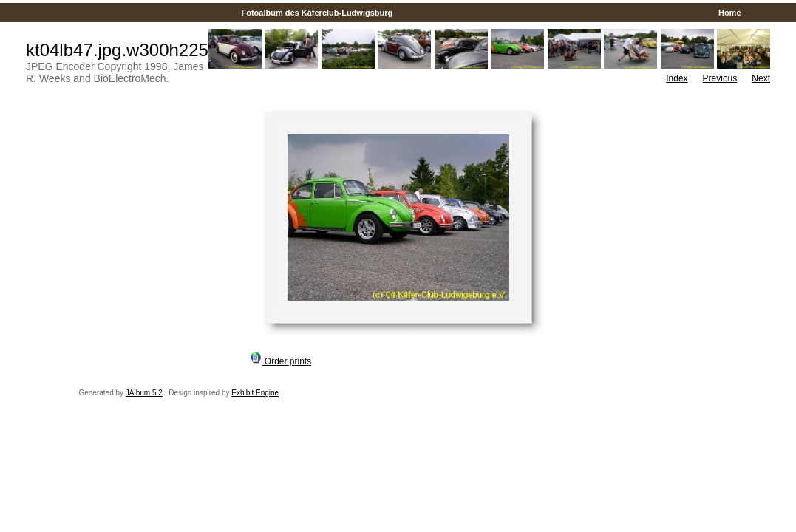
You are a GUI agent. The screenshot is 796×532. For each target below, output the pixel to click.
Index (677, 78)
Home (730, 13)
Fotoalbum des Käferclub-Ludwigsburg (317, 13)
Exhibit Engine (255, 393)
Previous (720, 78)
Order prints (281, 361)
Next (761, 78)
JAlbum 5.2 (144, 393)
